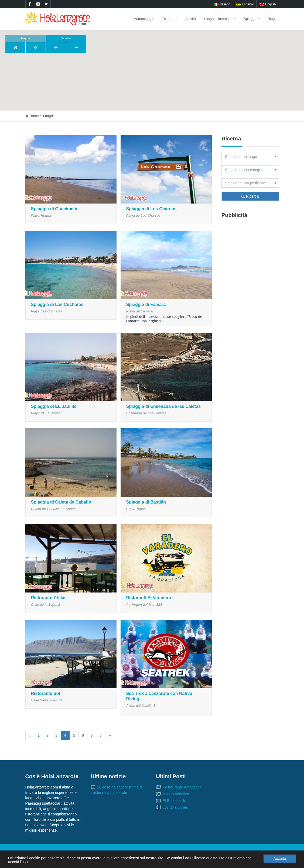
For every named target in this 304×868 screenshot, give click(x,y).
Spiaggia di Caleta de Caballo (61, 502)
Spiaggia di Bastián (146, 502)
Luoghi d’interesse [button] (220, 19)
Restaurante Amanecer (182, 787)
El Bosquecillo (174, 801)
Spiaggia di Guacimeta (54, 209)
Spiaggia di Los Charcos (151, 209)
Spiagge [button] (252, 19)
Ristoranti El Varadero (149, 598)
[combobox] (250, 157)
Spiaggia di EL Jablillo (54, 406)
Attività (191, 19)
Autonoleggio (144, 19)
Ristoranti (170, 19)
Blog (271, 19)
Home (32, 116)
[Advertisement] (250, 309)
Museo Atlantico (176, 794)
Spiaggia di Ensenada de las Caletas (164, 406)
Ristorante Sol (46, 693)
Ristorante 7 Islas (49, 598)
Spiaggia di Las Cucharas (57, 304)
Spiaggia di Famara (146, 304)
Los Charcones (175, 807)
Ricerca (250, 196)
